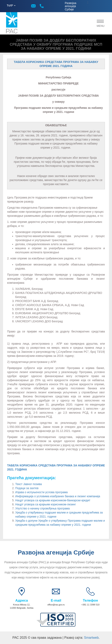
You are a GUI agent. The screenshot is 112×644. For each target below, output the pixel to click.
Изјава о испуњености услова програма (41, 492)
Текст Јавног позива (29, 484)
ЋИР (10, 5)
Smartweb (91, 638)
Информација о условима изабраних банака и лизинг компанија (58, 496)
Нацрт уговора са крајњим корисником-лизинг (46, 504)
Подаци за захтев (27, 488)
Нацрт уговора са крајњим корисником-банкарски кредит (53, 500)
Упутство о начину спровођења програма (42, 508)
